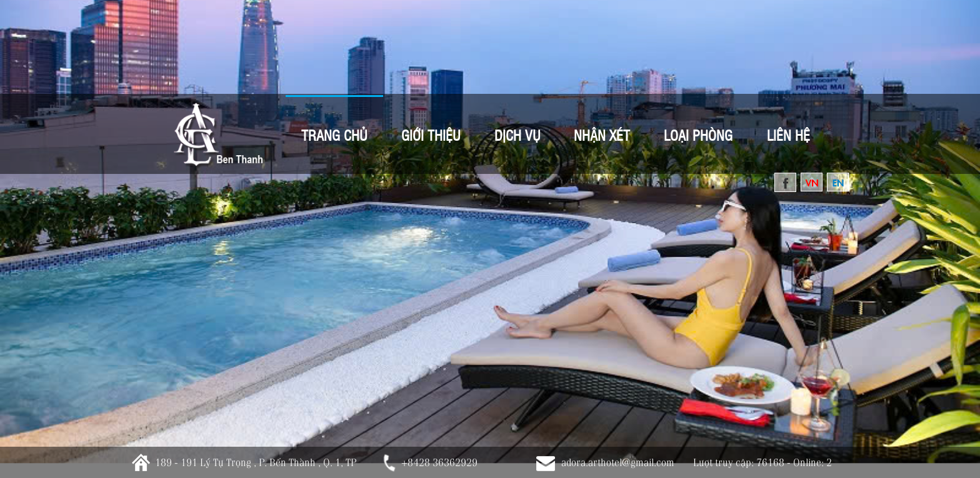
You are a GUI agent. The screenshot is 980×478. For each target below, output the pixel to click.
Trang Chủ (334, 135)
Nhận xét (602, 135)
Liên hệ (788, 135)
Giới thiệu (431, 135)
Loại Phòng (698, 135)
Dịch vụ (517, 135)
